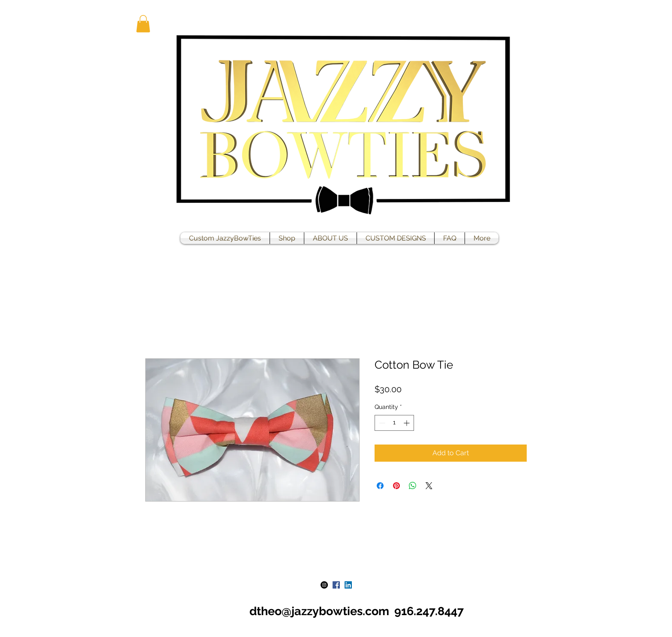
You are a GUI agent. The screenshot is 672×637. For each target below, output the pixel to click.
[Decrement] (381, 423)
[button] (143, 24)
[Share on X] (429, 486)
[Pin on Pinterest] (396, 486)
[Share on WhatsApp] (413, 486)
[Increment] (407, 423)
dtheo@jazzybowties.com (319, 611)
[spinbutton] (394, 423)
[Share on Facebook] (380, 486)
